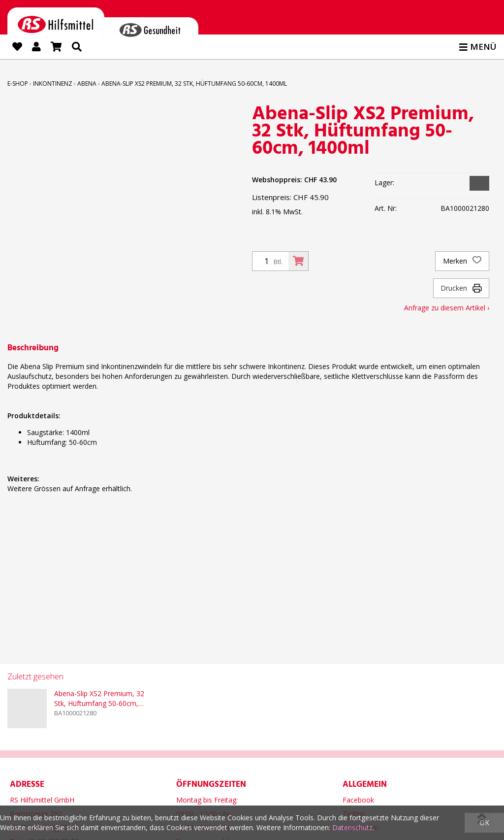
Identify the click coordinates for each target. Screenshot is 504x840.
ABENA (87, 84)
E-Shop (18, 84)
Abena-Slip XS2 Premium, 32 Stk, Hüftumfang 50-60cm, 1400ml (194, 84)
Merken (462, 261)
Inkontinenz (53, 84)
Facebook (358, 798)
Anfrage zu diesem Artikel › (447, 308)
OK (484, 823)
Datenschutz (352, 827)
